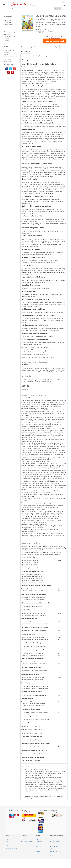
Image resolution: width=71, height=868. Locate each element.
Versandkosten (55, 38)
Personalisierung (9, 32)
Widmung (7, 34)
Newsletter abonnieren (7, 60)
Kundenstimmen (55, 846)
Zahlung (7, 55)
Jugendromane (9, 25)
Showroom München (11, 57)
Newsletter (39, 849)
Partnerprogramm (55, 851)
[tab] (12, 16)
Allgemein (32, 47)
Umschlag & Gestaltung (8, 40)
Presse (52, 844)
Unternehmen (54, 839)
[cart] (63, 5)
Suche (58, 8)
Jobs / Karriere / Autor (56, 849)
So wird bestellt (26, 52)
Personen (24, 47)
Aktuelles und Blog (55, 841)
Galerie (6, 43)
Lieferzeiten (39, 846)
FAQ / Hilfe (38, 839)
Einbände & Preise (10, 36)
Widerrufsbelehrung (11, 848)
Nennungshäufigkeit (53, 47)
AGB (7, 841)
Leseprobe (41, 47)
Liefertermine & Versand (9, 51)
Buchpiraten (8, 22)
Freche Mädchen (9, 20)
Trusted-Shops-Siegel (26, 841)
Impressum (9, 839)
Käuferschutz (24, 839)
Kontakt (38, 844)
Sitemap (38, 851)
